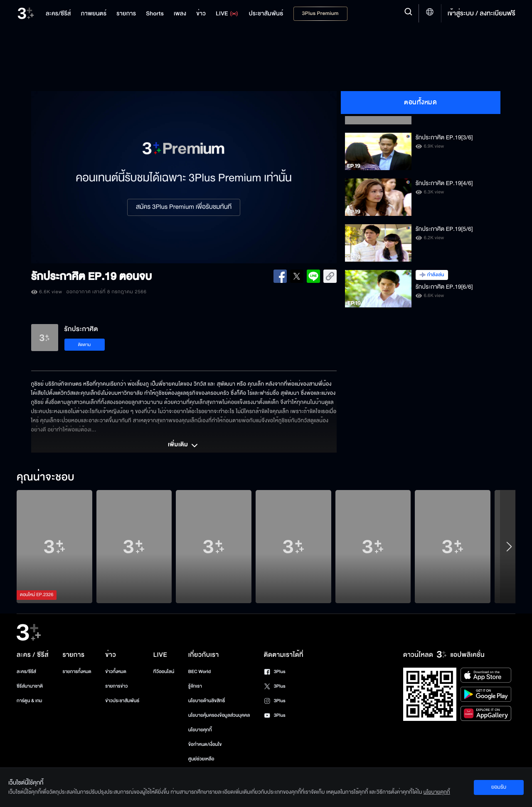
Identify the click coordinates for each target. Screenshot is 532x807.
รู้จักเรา (195, 686)
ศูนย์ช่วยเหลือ (201, 759)
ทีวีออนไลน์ (164, 672)
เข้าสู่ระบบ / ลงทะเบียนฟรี (482, 13)
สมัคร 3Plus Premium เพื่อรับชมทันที (184, 207)
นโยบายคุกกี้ (200, 730)
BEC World (199, 672)
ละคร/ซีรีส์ (26, 672)
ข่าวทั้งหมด (116, 672)
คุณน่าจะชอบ (46, 478)
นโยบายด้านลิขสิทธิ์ (207, 701)
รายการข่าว (116, 686)
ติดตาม (85, 345)
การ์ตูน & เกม (30, 701)
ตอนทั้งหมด (420, 102)
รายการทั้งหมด (77, 672)
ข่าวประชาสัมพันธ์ (122, 701)
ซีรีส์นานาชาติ (30, 686)
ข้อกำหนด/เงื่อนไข (205, 744)
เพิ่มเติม (184, 446)
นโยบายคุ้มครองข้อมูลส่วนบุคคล (219, 715)
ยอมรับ (499, 787)
